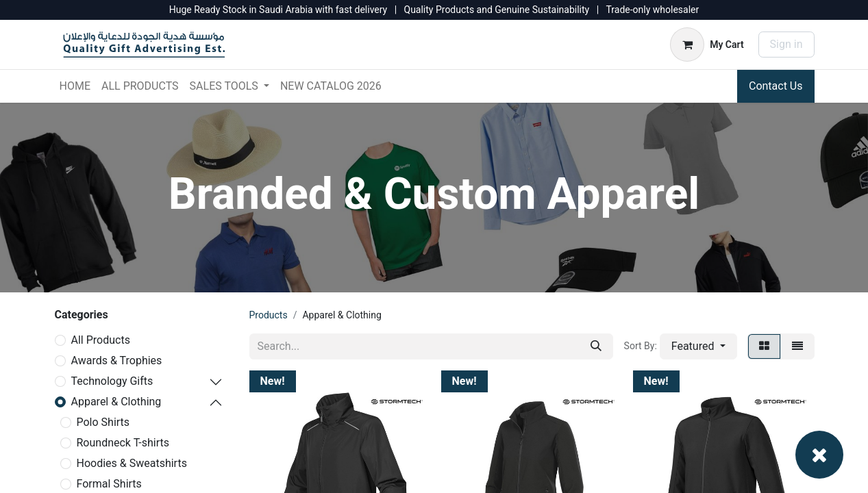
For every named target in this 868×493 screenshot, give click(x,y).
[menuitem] (75, 86)
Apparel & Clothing (116, 402)
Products (269, 315)
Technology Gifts (112, 381)
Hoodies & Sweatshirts (132, 463)
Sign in (786, 44)
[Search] (596, 346)
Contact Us (776, 86)
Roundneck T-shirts (123, 443)
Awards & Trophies (117, 361)
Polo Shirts (103, 422)
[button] (698, 346)
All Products (101, 340)
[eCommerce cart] (707, 45)
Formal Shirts (109, 484)
